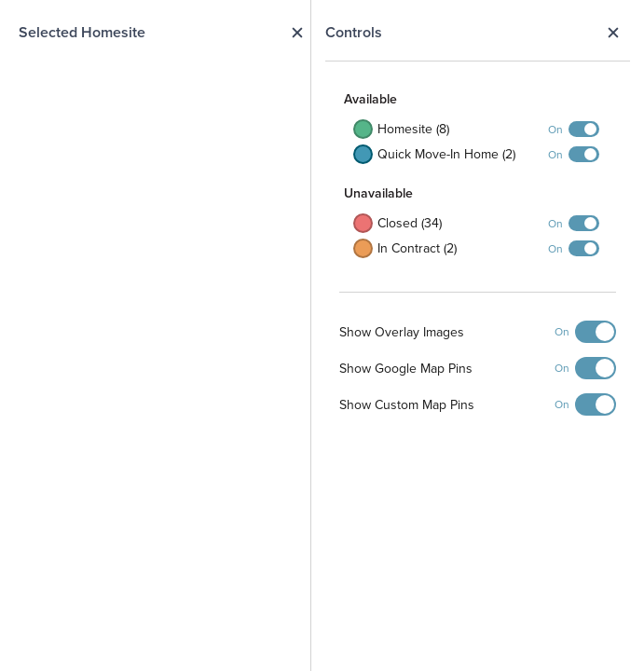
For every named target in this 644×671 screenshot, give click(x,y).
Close (613, 33)
